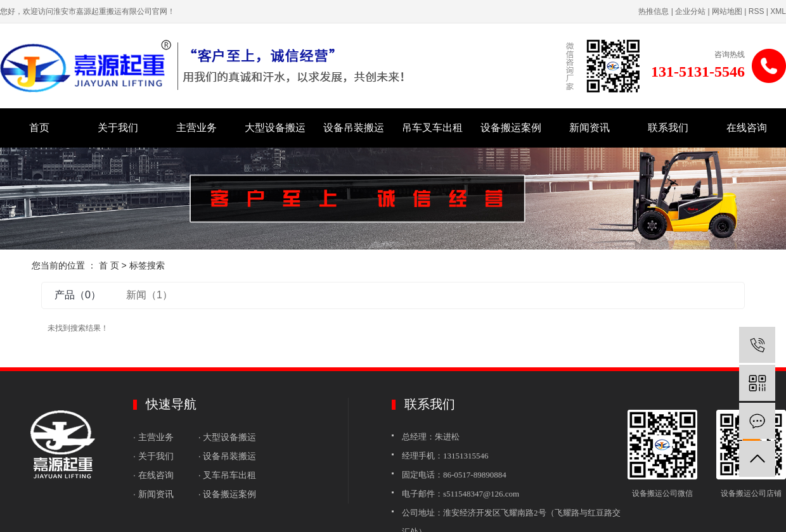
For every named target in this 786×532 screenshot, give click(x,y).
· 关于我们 (155, 456)
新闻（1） (149, 295)
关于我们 (118, 128)
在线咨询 (747, 128)
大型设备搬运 (275, 128)
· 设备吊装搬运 (228, 456)
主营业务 (196, 128)
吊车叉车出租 (432, 128)
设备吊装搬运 (354, 128)
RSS (757, 11)
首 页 (109, 265)
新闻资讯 (589, 128)
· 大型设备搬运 (229, 437)
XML (778, 11)
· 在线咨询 (153, 475)
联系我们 (668, 128)
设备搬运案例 (511, 128)
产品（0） (78, 295)
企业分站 (690, 11)
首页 (39, 128)
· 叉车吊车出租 (228, 475)
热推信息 (654, 11)
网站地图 (727, 11)
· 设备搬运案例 (228, 494)
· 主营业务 (155, 437)
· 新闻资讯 (156, 494)
